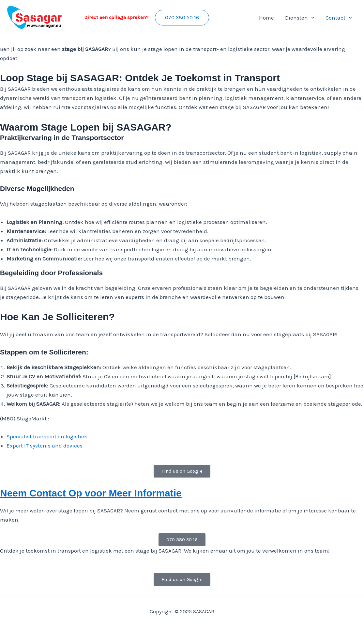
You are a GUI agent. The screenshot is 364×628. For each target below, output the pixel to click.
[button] (182, 18)
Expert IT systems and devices (45, 446)
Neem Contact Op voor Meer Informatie (91, 493)
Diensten (300, 18)
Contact (339, 18)
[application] (311, 18)
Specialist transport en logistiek (47, 436)
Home (266, 18)
